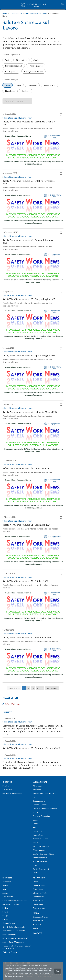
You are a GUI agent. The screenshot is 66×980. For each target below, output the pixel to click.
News (19, 85)
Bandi (35, 797)
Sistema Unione (39, 908)
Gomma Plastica (9, 923)
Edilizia (5, 908)
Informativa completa (14, 976)
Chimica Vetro (8, 897)
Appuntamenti (49, 85)
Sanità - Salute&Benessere (13, 942)
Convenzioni (38, 904)
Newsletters (38, 921)
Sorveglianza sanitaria (33, 71)
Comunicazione (39, 801)
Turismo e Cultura (10, 952)
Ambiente (37, 790)
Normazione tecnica (41, 839)
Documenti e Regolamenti (13, 793)
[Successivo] (52, 688)
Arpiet (5, 893)
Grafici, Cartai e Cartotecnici (14, 927)
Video (35, 928)
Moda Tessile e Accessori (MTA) (15, 938)
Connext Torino (39, 885)
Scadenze (26, 91)
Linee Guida (10, 91)
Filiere (35, 824)
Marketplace (38, 900)
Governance (7, 790)
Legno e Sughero (9, 934)
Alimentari (7, 882)
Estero (36, 820)
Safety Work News (11, 704)
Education (37, 812)
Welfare (36, 873)
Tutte (8, 85)
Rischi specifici (11, 71)
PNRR (35, 842)
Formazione (37, 831)
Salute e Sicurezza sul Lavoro (36, 13)
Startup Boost (39, 889)
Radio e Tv (37, 924)
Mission (6, 786)
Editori (5, 912)
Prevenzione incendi (14, 66)
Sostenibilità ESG (40, 861)
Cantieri (37, 60)
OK (58, 971)
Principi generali (36, 66)
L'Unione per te (16, 13)
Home (5, 13)
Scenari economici (40, 858)
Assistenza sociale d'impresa (44, 793)
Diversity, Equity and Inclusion (45, 808)
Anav (5, 889)
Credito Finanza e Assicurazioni (15, 900)
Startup (36, 865)
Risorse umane (39, 850)
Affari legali (37, 786)
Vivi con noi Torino (40, 893)
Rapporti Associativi (41, 846)
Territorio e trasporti (41, 869)
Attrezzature (21, 60)
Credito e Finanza (40, 805)
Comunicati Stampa (41, 917)
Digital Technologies (11, 904)
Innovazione (38, 835)
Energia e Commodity (41, 816)
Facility (5, 919)
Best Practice (38, 897)
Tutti (7, 60)
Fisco (35, 827)
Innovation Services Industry (14, 931)
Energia (6, 916)
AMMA (5, 885)
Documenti (32, 85)
